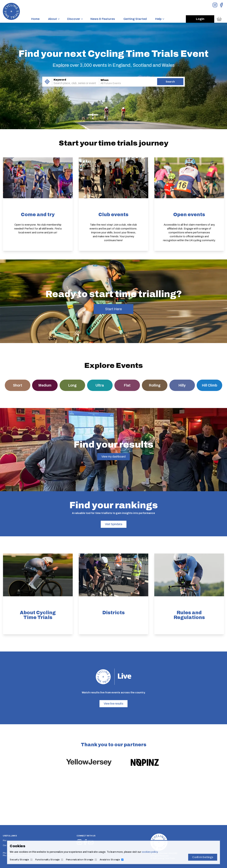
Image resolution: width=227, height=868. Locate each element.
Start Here (113, 309)
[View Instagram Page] (215, 5)
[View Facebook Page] (221, 5)
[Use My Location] (47, 82)
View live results (113, 704)
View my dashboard (113, 457)
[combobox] (71, 83)
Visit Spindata (114, 524)
